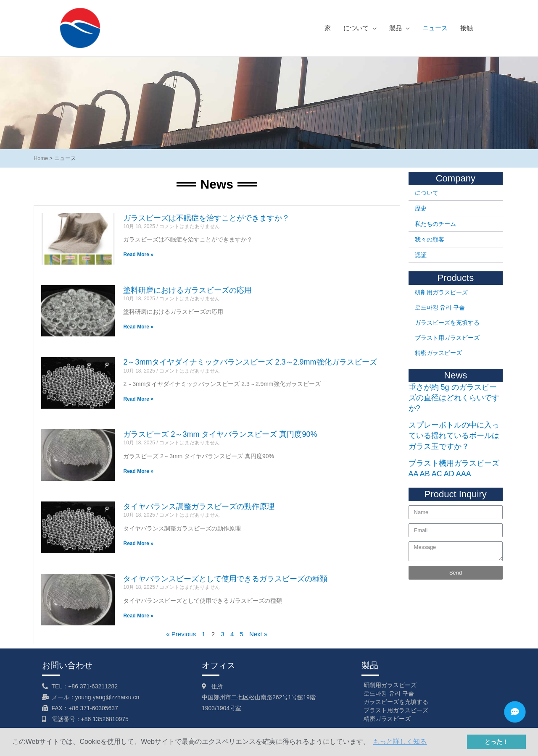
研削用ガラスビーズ (441, 292)
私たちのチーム (435, 224)
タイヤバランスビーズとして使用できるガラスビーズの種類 (225, 579)
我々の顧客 (430, 239)
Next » (258, 634)
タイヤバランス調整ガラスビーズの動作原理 (199, 507)
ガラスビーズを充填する (447, 323)
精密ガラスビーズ (438, 353)
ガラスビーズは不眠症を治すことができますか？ (206, 218)
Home (41, 158)
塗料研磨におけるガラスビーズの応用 (187, 290)
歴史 (421, 208)
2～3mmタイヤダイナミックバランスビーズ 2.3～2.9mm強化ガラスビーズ (250, 362)
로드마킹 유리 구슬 (440, 307)
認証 (421, 255)
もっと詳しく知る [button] (400, 742)
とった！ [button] (496, 742)
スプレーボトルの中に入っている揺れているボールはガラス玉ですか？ (454, 436)
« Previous (181, 634)
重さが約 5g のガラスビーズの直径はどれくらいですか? (454, 398)
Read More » (138, 255)
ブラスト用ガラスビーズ (447, 338)
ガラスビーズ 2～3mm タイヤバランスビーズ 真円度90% (220, 434)
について (427, 193)
